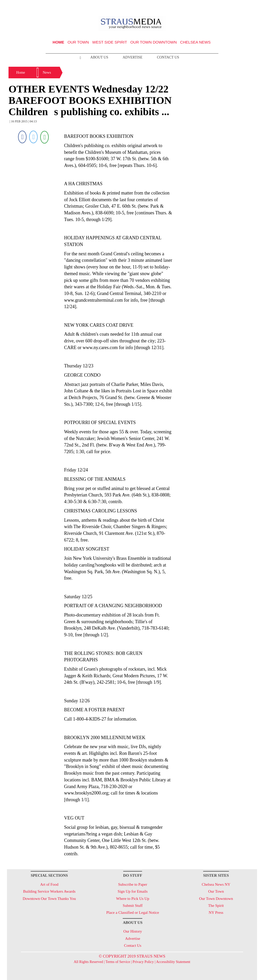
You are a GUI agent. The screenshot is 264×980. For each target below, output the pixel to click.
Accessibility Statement (173, 962)
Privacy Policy (143, 962)
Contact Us (168, 57)
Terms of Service (118, 962)
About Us (99, 57)
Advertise (133, 57)
